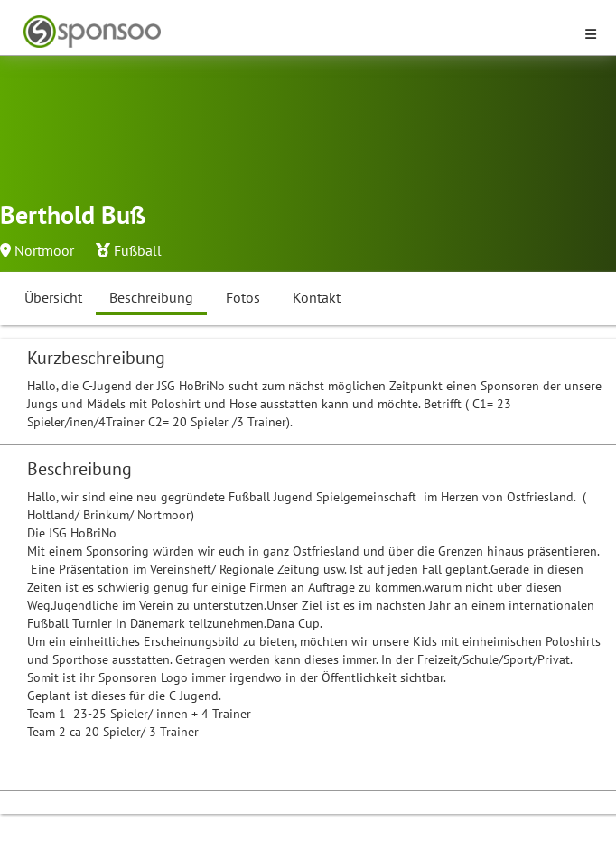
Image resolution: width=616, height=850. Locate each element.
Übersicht (53, 297)
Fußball (138, 250)
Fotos (243, 297)
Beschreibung (151, 297)
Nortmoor (44, 250)
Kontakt (317, 297)
